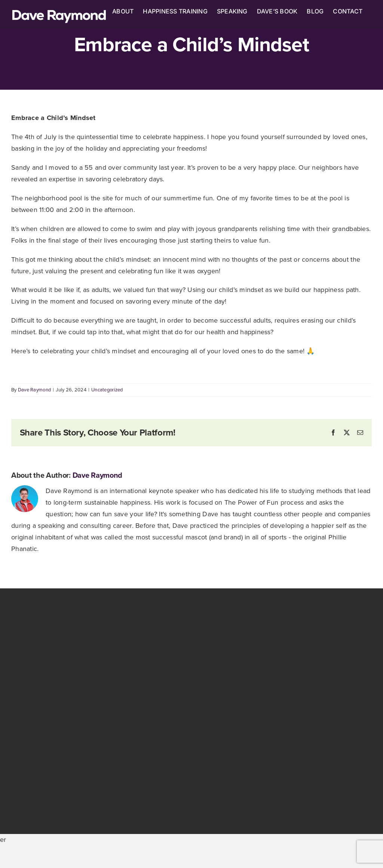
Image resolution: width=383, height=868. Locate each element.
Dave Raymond (34, 390)
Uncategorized (107, 390)
